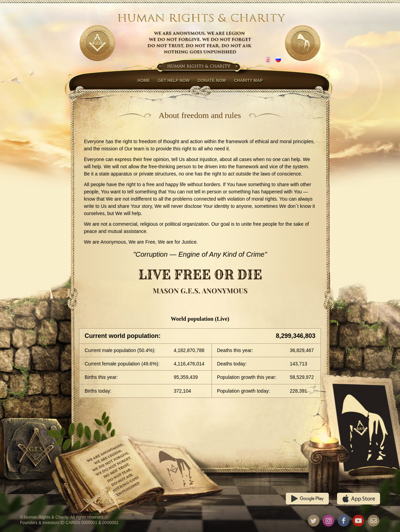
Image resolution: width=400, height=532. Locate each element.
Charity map (248, 81)
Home (143, 81)
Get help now (174, 81)
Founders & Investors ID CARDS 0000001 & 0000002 (69, 523)
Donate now (212, 81)
